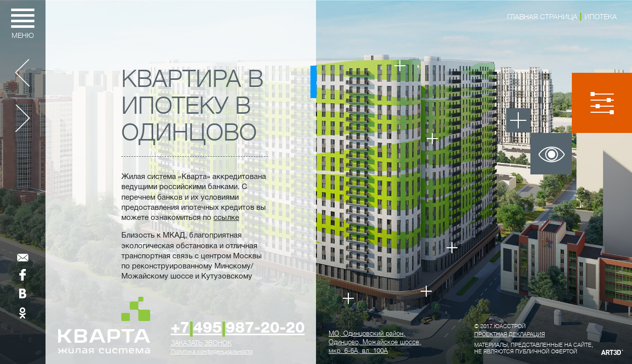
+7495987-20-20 (238, 329)
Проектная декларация (510, 334)
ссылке (226, 218)
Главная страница (542, 17)
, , (375, 342)
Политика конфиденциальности (212, 352)
